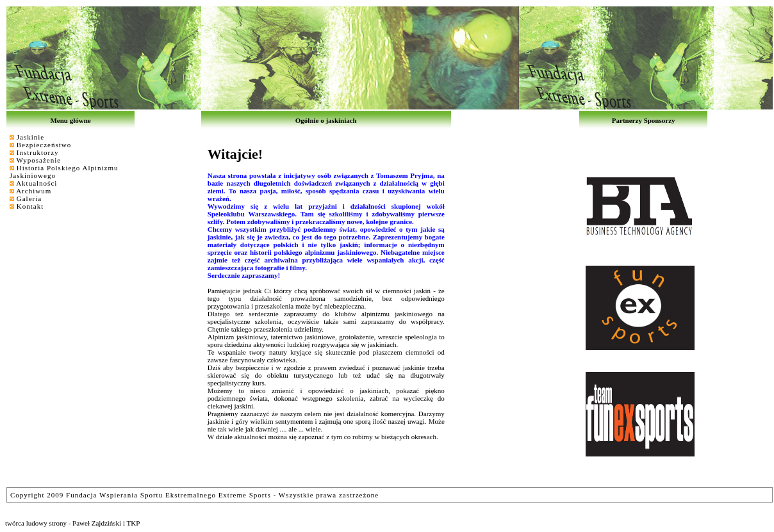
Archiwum (34, 191)
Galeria (29, 198)
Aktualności (37, 183)
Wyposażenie (39, 160)
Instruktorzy (38, 152)
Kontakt (30, 206)
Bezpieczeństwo (44, 145)
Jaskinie (30, 137)
